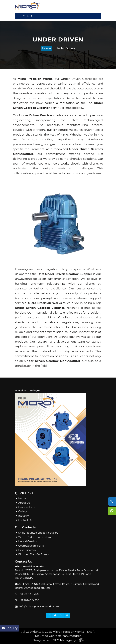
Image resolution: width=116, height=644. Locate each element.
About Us (24, 503)
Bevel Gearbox (27, 550)
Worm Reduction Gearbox (35, 537)
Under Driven (65, 48)
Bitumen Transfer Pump (33, 554)
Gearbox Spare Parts (31, 546)
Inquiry (10, 628)
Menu (25, 16)
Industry (24, 516)
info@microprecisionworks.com (39, 606)
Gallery (23, 511)
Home (46, 48)
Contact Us (25, 520)
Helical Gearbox (28, 541)
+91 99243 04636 (29, 594)
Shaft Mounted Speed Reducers (38, 533)
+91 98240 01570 (29, 600)
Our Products (27, 507)
